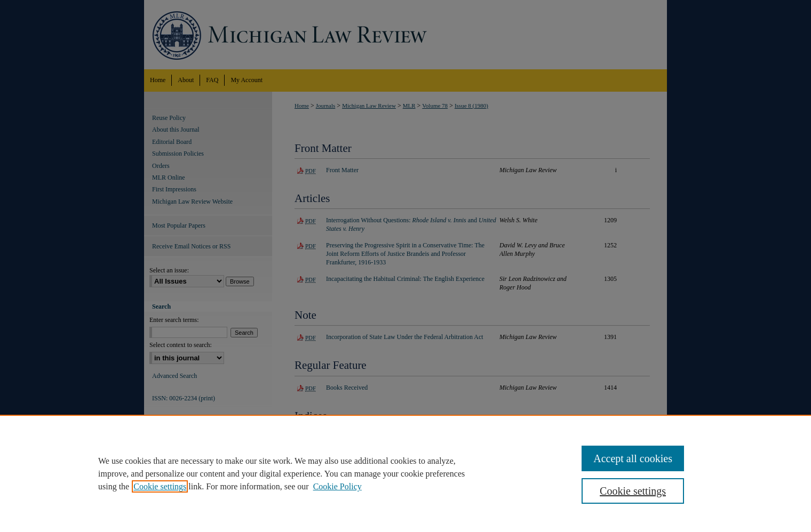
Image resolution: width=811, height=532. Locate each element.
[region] (405, 473)
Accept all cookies (633, 458)
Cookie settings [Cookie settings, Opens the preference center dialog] (633, 491)
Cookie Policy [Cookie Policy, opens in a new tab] (337, 486)
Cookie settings (160, 486)
